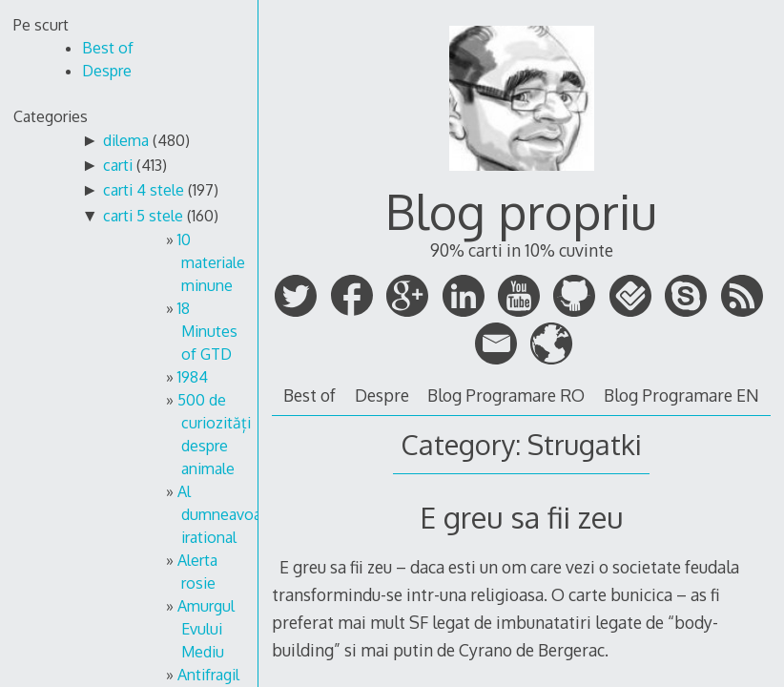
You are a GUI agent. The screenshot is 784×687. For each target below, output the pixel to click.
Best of (309, 395)
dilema (126, 140)
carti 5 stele (143, 216)
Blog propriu (521, 211)
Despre (382, 395)
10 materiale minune (211, 262)
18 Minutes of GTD (207, 331)
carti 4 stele (144, 190)
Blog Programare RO (506, 395)
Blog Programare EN (681, 395)
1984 (193, 377)
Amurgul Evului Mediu (206, 629)
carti (118, 165)
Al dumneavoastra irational (232, 514)
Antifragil (208, 675)
